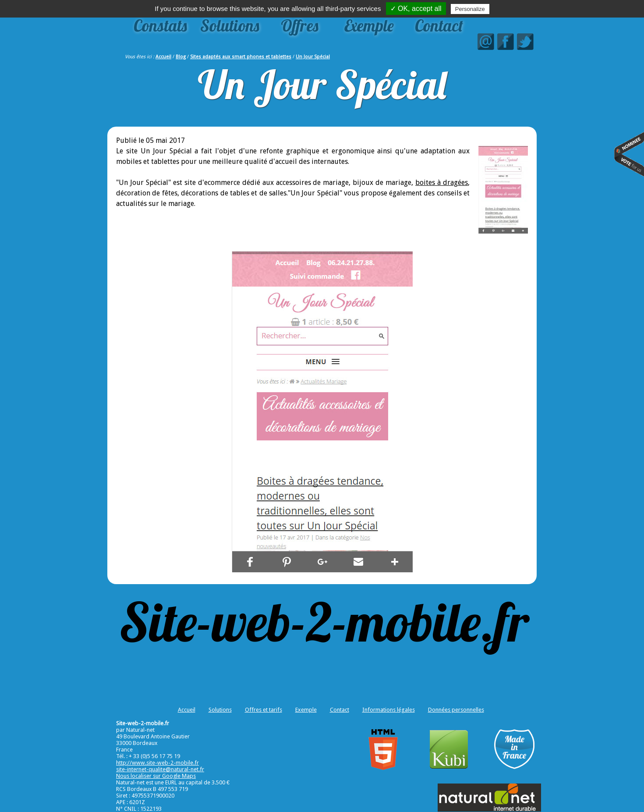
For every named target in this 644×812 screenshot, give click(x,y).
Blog (181, 57)
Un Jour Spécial (313, 57)
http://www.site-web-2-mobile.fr (157, 763)
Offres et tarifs (264, 710)
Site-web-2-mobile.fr (324, 622)
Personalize (470, 9)
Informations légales (389, 710)
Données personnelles (456, 710)
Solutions (230, 25)
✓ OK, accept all (416, 9)
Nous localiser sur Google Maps (156, 776)
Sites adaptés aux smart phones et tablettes (241, 57)
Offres (300, 25)
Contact (439, 25)
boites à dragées (442, 183)
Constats (160, 25)
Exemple (369, 25)
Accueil (163, 57)
